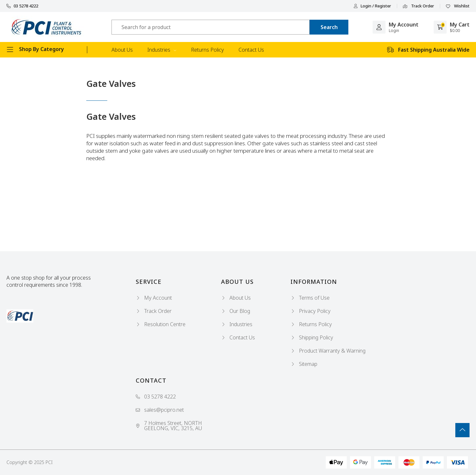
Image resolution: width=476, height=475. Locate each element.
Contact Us (251, 50)
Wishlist (458, 6)
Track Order (418, 6)
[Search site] (329, 27)
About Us (122, 50)
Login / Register (372, 6)
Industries (162, 50)
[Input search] (211, 27)
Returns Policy (207, 50)
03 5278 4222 (22, 6)
